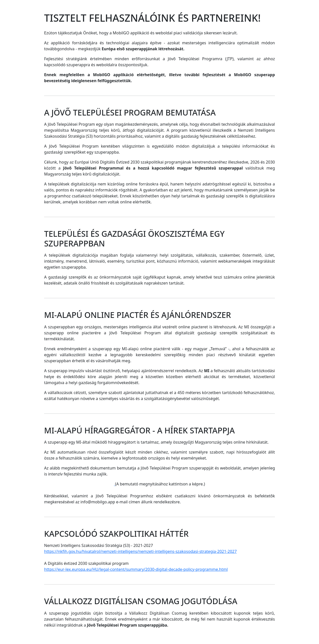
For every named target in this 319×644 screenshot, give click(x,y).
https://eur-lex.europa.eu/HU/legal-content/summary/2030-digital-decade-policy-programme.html (136, 569)
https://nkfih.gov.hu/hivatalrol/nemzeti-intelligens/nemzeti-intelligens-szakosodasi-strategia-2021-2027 (140, 551)
